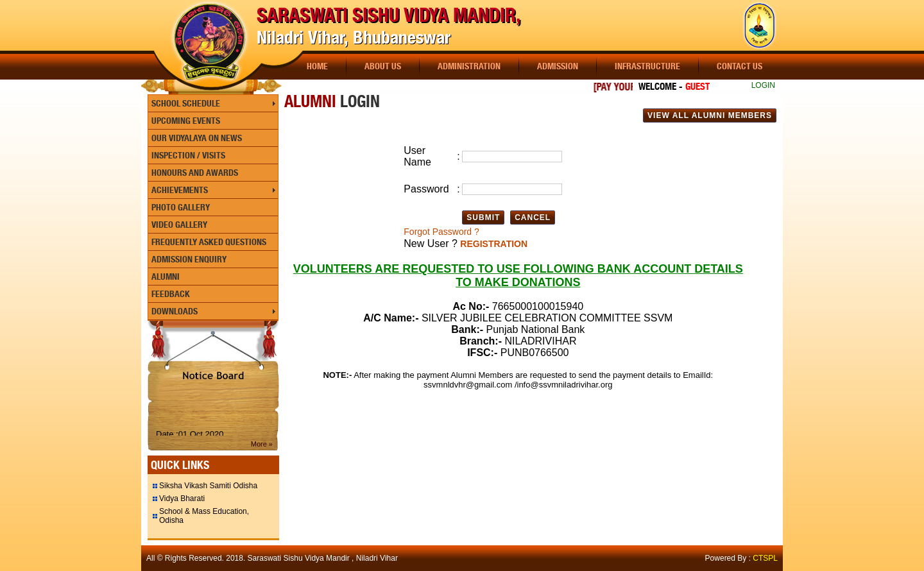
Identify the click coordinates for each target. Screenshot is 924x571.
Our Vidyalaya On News (197, 138)
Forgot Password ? (441, 232)
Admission (558, 66)
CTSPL (765, 558)
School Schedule (186, 103)
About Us (383, 66)
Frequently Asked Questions (209, 242)
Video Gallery (179, 225)
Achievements (180, 190)
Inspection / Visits (188, 155)
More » (262, 444)
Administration (469, 66)
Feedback (171, 294)
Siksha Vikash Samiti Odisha (208, 486)
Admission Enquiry (189, 259)
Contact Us (740, 66)
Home (317, 66)
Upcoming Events (186, 121)
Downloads (175, 311)
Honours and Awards (195, 173)
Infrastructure (647, 66)
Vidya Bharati (182, 499)
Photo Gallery (181, 207)
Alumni (166, 277)
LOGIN (763, 85)
